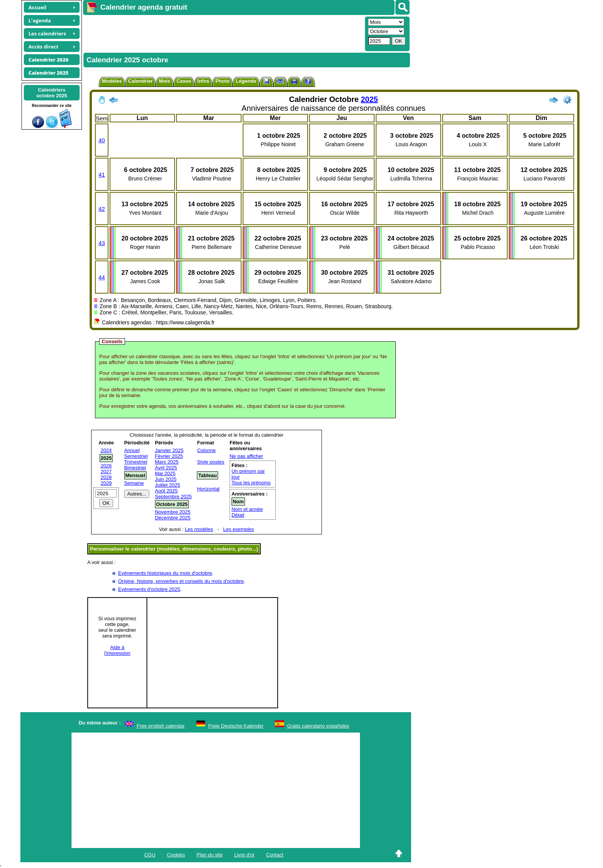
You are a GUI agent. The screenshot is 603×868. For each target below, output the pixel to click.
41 (102, 174)
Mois (165, 81)
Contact (275, 855)
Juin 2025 (166, 479)
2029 (106, 483)
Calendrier (140, 81)
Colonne (206, 450)
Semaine (134, 483)
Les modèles (199, 529)
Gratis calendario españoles (318, 726)
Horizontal (208, 489)
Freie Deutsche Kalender (236, 726)
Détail (238, 515)
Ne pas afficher (246, 456)
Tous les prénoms (251, 483)
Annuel (132, 450)
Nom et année (247, 509)
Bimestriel (135, 468)
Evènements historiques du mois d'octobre (165, 573)
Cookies (176, 855)
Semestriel (136, 456)
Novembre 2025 (173, 512)
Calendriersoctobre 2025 (52, 93)
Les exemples (238, 529)
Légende (246, 81)
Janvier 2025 (169, 450)
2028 (106, 477)
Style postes (211, 462)
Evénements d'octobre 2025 (149, 589)
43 (102, 243)
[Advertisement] (223, 33)
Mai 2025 (165, 473)
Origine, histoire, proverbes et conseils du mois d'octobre (181, 581)
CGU (150, 855)
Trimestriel (136, 462)
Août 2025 (166, 491)
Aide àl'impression (117, 650)
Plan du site (210, 855)
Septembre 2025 (173, 497)
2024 (106, 450)
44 (102, 277)
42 (102, 209)
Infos (203, 81)
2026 (106, 466)
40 (102, 140)
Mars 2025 (167, 462)
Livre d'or (244, 855)
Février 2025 (169, 456)
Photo (222, 81)
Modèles (112, 81)
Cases (184, 81)
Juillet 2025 (168, 485)
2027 (106, 472)
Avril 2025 (166, 468)
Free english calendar (161, 726)
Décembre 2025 (173, 518)
